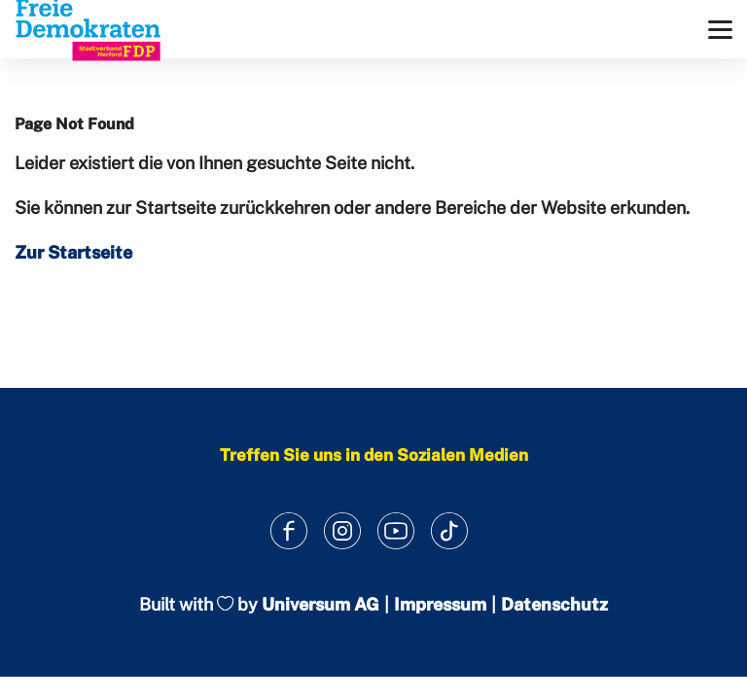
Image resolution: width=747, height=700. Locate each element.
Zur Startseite (73, 252)
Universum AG (320, 604)
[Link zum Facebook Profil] (288, 530)
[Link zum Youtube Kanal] (395, 530)
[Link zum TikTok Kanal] (449, 530)
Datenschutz (554, 604)
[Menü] (720, 30)
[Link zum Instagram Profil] (342, 530)
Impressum (440, 604)
